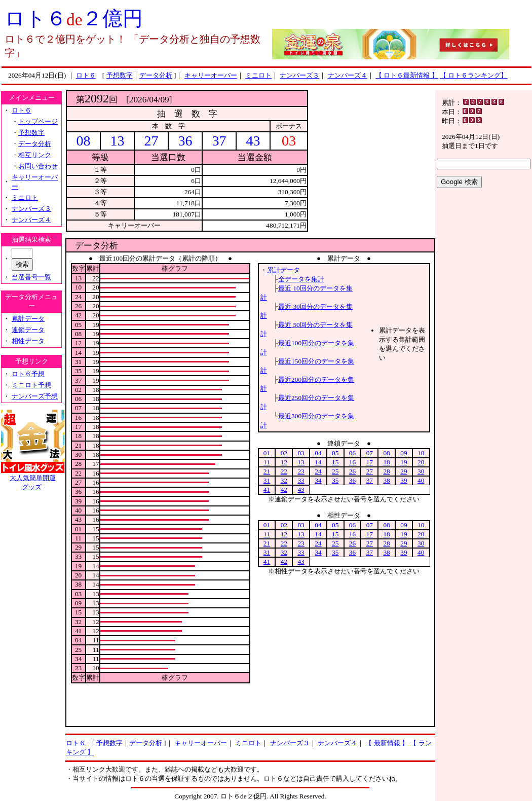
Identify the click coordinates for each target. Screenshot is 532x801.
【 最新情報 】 (387, 743)
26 (352, 471)
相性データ (28, 341)
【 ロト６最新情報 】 (407, 75)
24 (318, 471)
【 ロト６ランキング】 (473, 75)
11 (267, 462)
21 (267, 471)
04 (318, 453)
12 (284, 462)
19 (404, 462)
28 (386, 471)
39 (404, 480)
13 (301, 462)
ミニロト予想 (31, 385)
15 (335, 462)
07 (370, 453)
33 (301, 480)
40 (421, 480)
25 (335, 471)
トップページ (38, 121)
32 (284, 480)
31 (267, 480)
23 (301, 471)
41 (267, 489)
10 (421, 453)
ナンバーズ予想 (35, 396)
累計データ (28, 319)
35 (335, 480)
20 (421, 462)
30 (421, 471)
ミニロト (258, 75)
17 (370, 462)
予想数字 (120, 75)
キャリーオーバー (211, 75)
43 (301, 489)
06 (352, 453)
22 (284, 471)
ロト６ (86, 75)
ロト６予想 (28, 374)
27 (370, 471)
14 (318, 462)
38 (386, 480)
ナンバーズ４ (348, 75)
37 (370, 480)
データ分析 (156, 75)
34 (318, 480)
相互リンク (35, 155)
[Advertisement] (371, 154)
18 (386, 462)
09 (404, 453)
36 (352, 480)
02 (284, 453)
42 (284, 489)
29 (404, 471)
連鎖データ (28, 330)
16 (352, 462)
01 (267, 453)
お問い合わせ (38, 166)
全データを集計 (301, 279)
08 (386, 453)
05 (335, 453)
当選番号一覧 (31, 277)
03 (301, 453)
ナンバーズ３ (299, 75)
